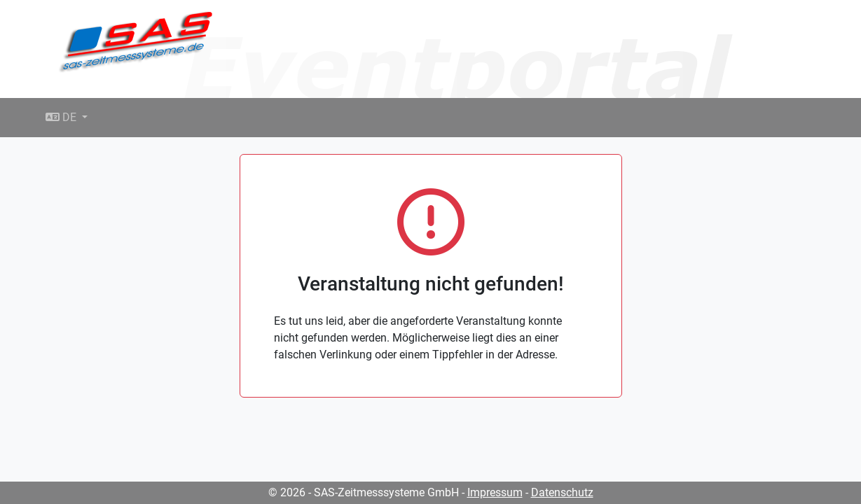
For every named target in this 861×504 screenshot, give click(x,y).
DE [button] (62, 117)
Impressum (495, 492)
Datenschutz (562, 492)
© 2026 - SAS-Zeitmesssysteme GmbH (364, 492)
